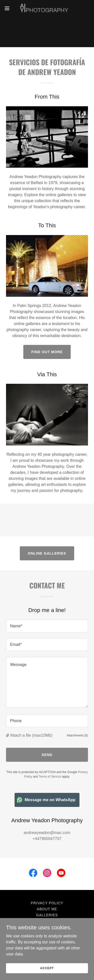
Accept (47, 968)
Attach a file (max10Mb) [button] (31, 735)
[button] (9, 8)
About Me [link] (47, 909)
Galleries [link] (47, 915)
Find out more (47, 352)
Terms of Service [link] (50, 777)
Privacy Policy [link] (47, 903)
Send (47, 755)
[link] (47, 8)
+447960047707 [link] (47, 839)
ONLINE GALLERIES (47, 553)
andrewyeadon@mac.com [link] (47, 833)
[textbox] (47, 626)
